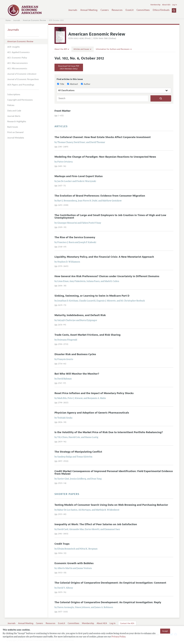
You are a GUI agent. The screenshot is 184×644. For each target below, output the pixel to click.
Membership (155, 5)
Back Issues (13, 127)
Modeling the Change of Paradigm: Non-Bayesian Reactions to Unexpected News (105, 157)
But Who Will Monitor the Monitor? (77, 374)
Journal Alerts (14, 116)
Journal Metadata (16, 138)
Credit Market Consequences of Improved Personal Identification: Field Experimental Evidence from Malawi (114, 473)
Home (8, 20)
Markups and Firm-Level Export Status (79, 176)
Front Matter (63, 111)
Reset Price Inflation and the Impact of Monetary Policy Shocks (94, 393)
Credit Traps (62, 544)
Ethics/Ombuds (161, 10)
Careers (105, 10)
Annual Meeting (89, 10)
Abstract (73, 84)
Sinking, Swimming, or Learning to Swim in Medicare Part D (92, 296)
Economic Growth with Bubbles (74, 563)
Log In (174, 5)
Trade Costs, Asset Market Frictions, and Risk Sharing (87, 335)
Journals (73, 10)
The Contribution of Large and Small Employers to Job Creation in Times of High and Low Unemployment (110, 216)
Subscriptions (14, 94)
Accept (165, 631)
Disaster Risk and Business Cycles (75, 354)
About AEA (166, 5)
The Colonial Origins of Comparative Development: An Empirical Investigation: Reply (108, 602)
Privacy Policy (118, 637)
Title (61, 84)
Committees (143, 10)
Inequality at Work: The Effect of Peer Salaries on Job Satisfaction (96, 524)
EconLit (130, 10)
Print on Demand (15, 132)
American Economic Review (34, 20)
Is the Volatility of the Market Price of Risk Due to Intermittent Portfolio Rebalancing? (109, 432)
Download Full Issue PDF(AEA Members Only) (69, 67)
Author (86, 84)
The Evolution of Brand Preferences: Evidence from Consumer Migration (100, 196)
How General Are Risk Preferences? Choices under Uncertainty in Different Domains (107, 276)
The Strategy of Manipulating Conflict (78, 452)
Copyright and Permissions (20, 100)
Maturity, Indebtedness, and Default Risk (80, 315)
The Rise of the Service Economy (75, 237)
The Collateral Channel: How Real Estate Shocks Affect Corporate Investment (103, 137)
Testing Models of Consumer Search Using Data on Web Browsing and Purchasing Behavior (111, 505)
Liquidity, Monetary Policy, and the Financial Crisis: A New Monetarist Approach (104, 257)
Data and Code (14, 111)
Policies (11, 105)
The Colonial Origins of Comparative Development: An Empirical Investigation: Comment (110, 583)
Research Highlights (17, 122)
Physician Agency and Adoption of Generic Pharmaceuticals (92, 413)
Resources (117, 10)
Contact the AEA (127, 623)
